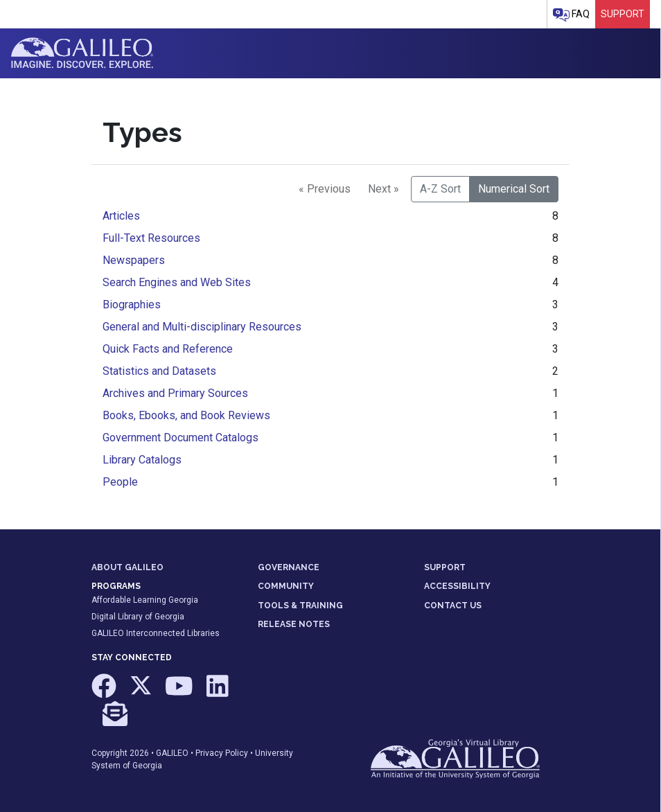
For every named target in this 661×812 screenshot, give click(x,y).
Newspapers (134, 260)
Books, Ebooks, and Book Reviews (186, 415)
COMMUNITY (286, 586)
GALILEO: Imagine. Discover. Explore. (82, 53)
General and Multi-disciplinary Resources (202, 327)
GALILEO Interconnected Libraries (156, 633)
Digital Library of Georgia (138, 617)
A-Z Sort (440, 189)
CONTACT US (453, 606)
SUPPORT (445, 567)
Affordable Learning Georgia (145, 600)
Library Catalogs (142, 460)
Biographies (132, 304)
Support (623, 14)
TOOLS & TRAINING (300, 606)
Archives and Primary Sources (175, 393)
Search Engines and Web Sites (177, 282)
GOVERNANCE (289, 567)
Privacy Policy (222, 753)
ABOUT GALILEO (127, 567)
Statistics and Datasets (159, 371)
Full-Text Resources (151, 238)
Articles (121, 216)
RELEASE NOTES (294, 624)
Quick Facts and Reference (168, 349)
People (120, 482)
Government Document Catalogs (180, 438)
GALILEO (172, 753)
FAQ (571, 15)
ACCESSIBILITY (457, 586)
